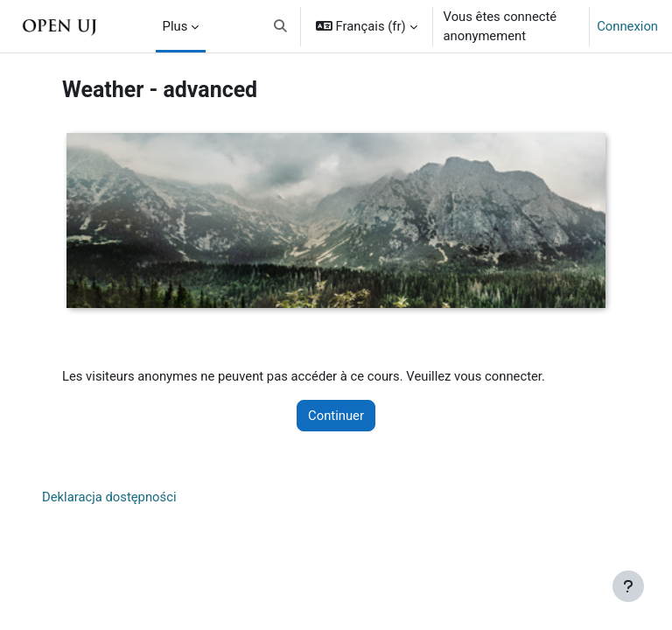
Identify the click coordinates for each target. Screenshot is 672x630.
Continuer (336, 416)
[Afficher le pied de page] (628, 586)
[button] (281, 26)
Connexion (627, 26)
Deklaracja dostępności (109, 497)
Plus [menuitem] (175, 26)
